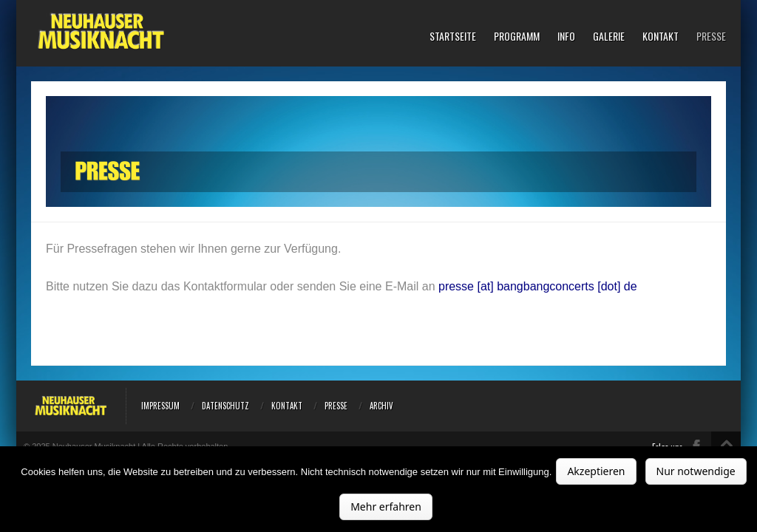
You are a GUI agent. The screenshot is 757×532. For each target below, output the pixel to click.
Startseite (453, 37)
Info (566, 37)
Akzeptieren (596, 471)
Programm (517, 37)
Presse (711, 37)
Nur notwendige (696, 471)
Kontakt (661, 37)
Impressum (160, 406)
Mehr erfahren (386, 507)
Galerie (609, 37)
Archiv (381, 406)
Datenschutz (225, 406)
